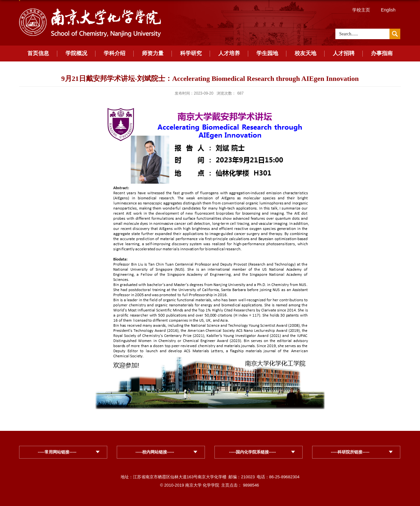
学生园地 (267, 53)
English (388, 10)
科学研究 (191, 53)
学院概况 (76, 53)
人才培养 (229, 53)
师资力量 (153, 53)
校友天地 (305, 53)
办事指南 (382, 53)
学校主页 (361, 10)
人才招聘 (344, 53)
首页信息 (38, 53)
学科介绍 (115, 53)
